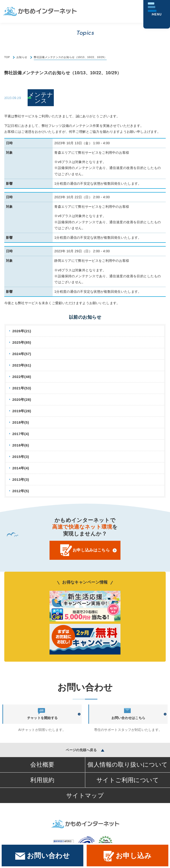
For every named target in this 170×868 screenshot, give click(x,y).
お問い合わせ (42, 856)
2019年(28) (22, 411)
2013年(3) (21, 479)
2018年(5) (21, 422)
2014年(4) (21, 468)
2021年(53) (22, 388)
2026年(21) (22, 331)
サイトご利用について (128, 780)
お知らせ (22, 57)
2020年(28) (22, 399)
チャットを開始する (42, 714)
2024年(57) (22, 354)
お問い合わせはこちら (128, 714)
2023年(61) (22, 365)
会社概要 (42, 764)
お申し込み (127, 856)
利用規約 (42, 780)
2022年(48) (22, 377)
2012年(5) (21, 491)
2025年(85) (22, 342)
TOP (7, 57)
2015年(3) (21, 457)
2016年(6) (21, 445)
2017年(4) (21, 434)
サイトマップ (85, 795)
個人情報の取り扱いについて (127, 764)
